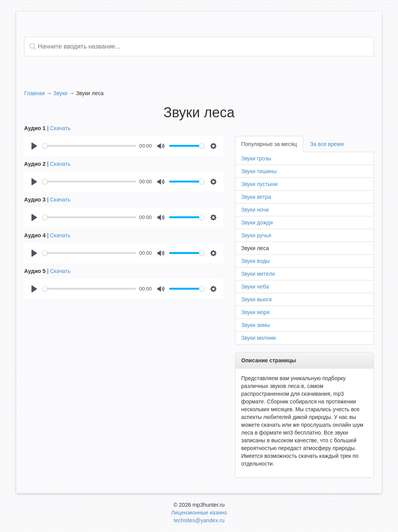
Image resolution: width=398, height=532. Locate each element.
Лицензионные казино (199, 513)
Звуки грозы (256, 158)
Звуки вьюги (257, 299)
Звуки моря (256, 312)
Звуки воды (256, 261)
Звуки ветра (256, 197)
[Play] (34, 146)
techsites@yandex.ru (199, 520)
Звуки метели (258, 274)
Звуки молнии (259, 338)
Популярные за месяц (269, 144)
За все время (327, 144)
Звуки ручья (256, 235)
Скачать (60, 128)
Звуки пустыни (260, 184)
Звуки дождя (257, 223)
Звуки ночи (255, 210)
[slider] (89, 146)
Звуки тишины (259, 171)
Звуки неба (255, 287)
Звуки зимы (256, 325)
